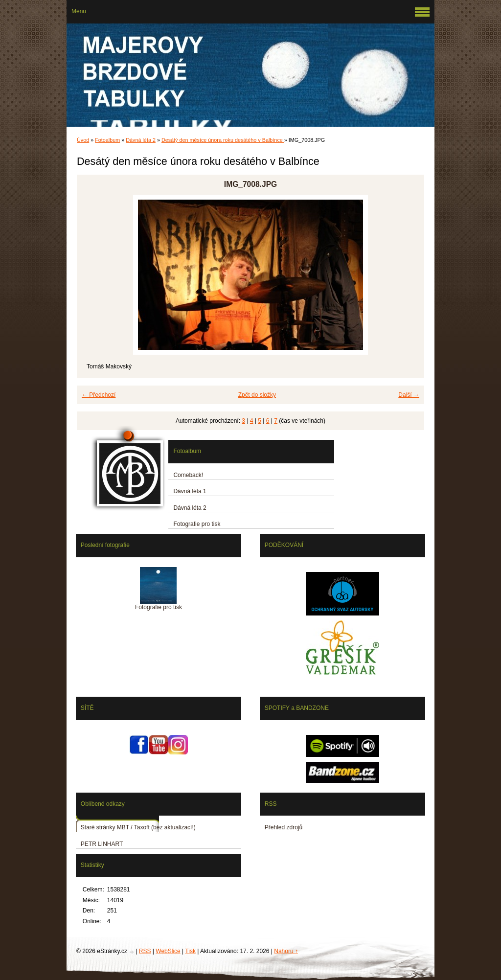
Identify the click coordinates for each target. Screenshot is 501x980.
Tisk (190, 951)
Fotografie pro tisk (197, 524)
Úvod (83, 140)
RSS (145, 951)
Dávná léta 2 (141, 140)
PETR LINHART (102, 844)
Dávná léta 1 (190, 491)
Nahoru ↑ (286, 951)
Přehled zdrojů (284, 827)
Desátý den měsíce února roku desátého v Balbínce (223, 140)
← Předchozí (99, 395)
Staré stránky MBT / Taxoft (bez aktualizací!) (138, 827)
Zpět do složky (257, 395)
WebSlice (168, 951)
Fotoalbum (107, 140)
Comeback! (188, 475)
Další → (409, 395)
